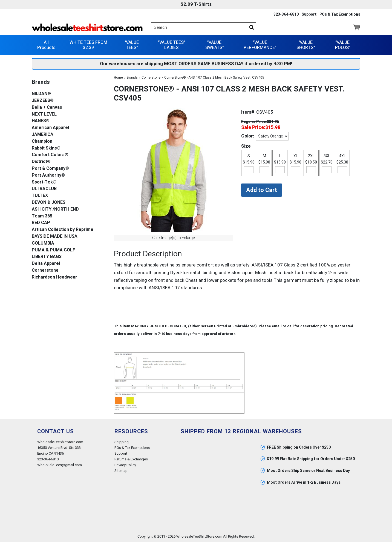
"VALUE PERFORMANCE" (260, 45)
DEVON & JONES (49, 203)
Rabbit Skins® (46, 148)
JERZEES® (43, 101)
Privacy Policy (125, 465)
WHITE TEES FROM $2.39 (88, 45)
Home (118, 78)
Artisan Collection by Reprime (63, 230)
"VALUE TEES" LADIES (171, 45)
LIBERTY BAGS (47, 257)
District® (41, 162)
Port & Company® (50, 169)
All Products (46, 45)
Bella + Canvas (47, 107)
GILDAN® (41, 94)
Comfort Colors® (50, 155)
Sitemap (121, 471)
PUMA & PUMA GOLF (53, 250)
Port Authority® (48, 175)
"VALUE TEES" (132, 45)
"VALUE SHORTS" (306, 45)
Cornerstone (151, 78)
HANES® (41, 121)
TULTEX (40, 196)
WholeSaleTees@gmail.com (60, 465)
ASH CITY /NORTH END (55, 209)
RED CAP (41, 223)
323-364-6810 (286, 15)
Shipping (122, 442)
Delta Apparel (46, 264)
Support (309, 15)
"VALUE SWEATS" (214, 45)
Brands (132, 78)
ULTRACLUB (44, 189)
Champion (42, 141)
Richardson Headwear (54, 277)
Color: (248, 136)
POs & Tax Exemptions (340, 15)
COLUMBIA (43, 243)
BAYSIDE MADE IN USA (55, 236)
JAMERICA (43, 135)
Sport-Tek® (44, 182)
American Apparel (50, 128)
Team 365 (42, 216)
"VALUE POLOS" (343, 45)
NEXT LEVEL (44, 114)
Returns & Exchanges (131, 459)
